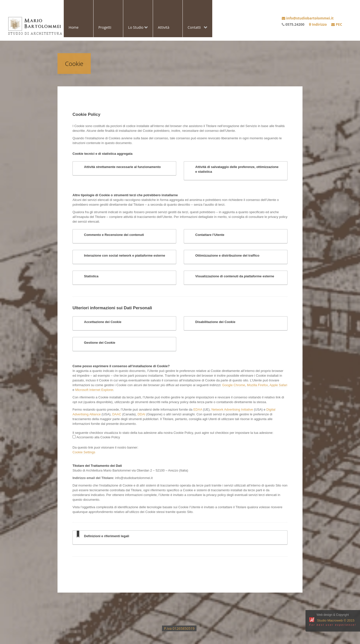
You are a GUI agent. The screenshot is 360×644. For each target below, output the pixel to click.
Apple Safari (278, 385)
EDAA (198, 409)
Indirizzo (318, 24)
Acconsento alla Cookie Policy (98, 437)
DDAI (141, 414)
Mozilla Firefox (257, 385)
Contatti (195, 28)
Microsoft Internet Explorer (94, 390)
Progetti (105, 27)
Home (74, 27)
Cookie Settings (84, 452)
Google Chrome (234, 385)
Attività (164, 27)
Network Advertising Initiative (232, 409)
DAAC (117, 414)
